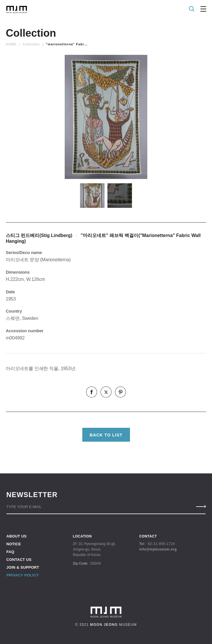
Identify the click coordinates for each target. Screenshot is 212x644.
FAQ (10, 552)
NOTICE (14, 544)
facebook (92, 392)
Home (11, 44)
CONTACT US (19, 560)
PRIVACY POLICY (23, 575)
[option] (106, 117)
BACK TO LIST (106, 435)
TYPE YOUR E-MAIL (24, 507)
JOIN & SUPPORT (23, 567)
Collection (31, 44)
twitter (106, 392)
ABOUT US (16, 536)
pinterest (120, 392)
